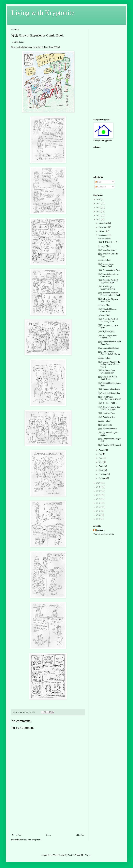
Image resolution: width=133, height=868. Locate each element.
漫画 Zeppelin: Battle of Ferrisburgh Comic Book (109, 294)
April (101, 466)
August (102, 450)
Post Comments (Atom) (32, 840)
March (102, 470)
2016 (99, 499)
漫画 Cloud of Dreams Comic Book (107, 310)
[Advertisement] (48, 812)
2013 (99, 511)
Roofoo (71, 855)
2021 (99, 220)
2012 (99, 515)
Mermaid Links (104, 238)
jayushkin (100, 530)
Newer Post (17, 835)
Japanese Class (104, 246)
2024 (99, 208)
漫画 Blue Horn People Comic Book (108, 378)
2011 (99, 519)
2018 (99, 491)
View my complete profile (104, 534)
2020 (99, 483)
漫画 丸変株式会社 (107, 332)
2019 (99, 487)
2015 (99, 503)
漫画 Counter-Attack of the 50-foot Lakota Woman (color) (109, 364)
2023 (99, 212)
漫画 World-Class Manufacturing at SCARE (110, 398)
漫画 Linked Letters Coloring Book (106, 265)
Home (49, 835)
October (102, 231)
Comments (100, 187)
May (101, 462)
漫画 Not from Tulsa (107, 413)
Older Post (80, 835)
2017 (99, 495)
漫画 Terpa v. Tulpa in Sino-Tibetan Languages (110, 408)
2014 (99, 507)
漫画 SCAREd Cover (107, 250)
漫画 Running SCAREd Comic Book (108, 337)
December (103, 223)
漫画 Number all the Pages (109, 389)
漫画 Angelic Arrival (107, 417)
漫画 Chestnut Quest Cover (109, 270)
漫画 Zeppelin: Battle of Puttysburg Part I (108, 320)
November (103, 227)
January (102, 478)
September (103, 235)
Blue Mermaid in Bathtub (108, 348)
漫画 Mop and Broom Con (109, 393)
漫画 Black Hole (105, 425)
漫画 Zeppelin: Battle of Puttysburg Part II (108, 281)
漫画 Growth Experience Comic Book (108, 275)
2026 (99, 200)
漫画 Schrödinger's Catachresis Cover (107, 288)
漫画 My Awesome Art (108, 429)
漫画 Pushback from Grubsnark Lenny (107, 372)
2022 (99, 216)
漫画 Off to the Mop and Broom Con (108, 300)
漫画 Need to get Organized (110, 445)
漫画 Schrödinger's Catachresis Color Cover (109, 353)
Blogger (88, 855)
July (101, 454)
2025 (99, 203)
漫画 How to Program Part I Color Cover (110, 343)
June (101, 458)
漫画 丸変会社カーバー (109, 242)
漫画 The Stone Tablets (108, 403)
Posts (98, 182)
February (103, 474)
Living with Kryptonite (43, 13)
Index (21, 42)
